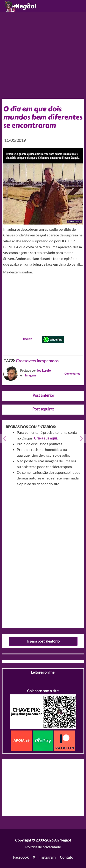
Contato (67, 857)
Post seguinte (43, 409)
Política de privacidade (43, 847)
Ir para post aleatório (43, 641)
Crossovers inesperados (37, 361)
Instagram (47, 857)
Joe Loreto (44, 370)
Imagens (31, 375)
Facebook (21, 857)
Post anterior (43, 395)
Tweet (27, 339)
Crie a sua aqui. (46, 438)
